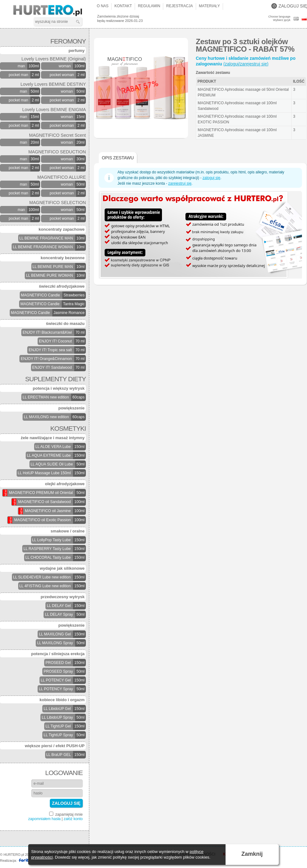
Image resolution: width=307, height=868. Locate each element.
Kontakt (123, 6)
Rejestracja (179, 6)
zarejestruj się (180, 183)
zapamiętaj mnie (66, 814)
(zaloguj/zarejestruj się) (246, 64)
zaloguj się (211, 178)
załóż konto (73, 819)
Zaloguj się (289, 6)
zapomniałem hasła (44, 819)
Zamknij (252, 854)
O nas (103, 6)
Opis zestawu (118, 158)
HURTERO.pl (53, 11)
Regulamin (149, 6)
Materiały (209, 6)
